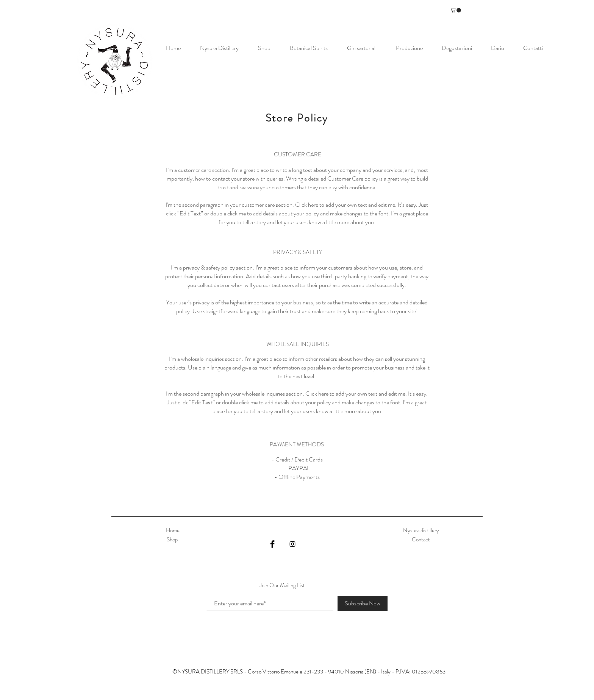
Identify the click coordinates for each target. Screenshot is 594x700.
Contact (421, 539)
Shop (173, 539)
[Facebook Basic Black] (272, 544)
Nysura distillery (421, 530)
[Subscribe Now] (363, 603)
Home (173, 530)
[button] (456, 10)
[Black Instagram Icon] (292, 544)
